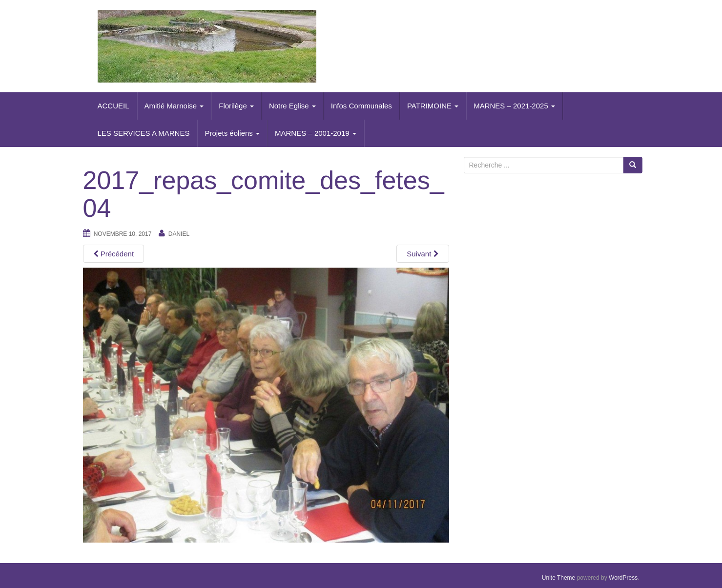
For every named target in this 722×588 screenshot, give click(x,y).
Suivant (423, 254)
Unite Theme (558, 578)
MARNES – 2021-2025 (514, 106)
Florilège (236, 106)
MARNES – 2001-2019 (316, 133)
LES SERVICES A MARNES (144, 133)
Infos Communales (361, 106)
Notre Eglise (292, 106)
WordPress (623, 578)
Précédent (114, 254)
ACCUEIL (113, 106)
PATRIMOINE (433, 106)
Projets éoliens (232, 133)
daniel (179, 234)
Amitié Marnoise (174, 106)
